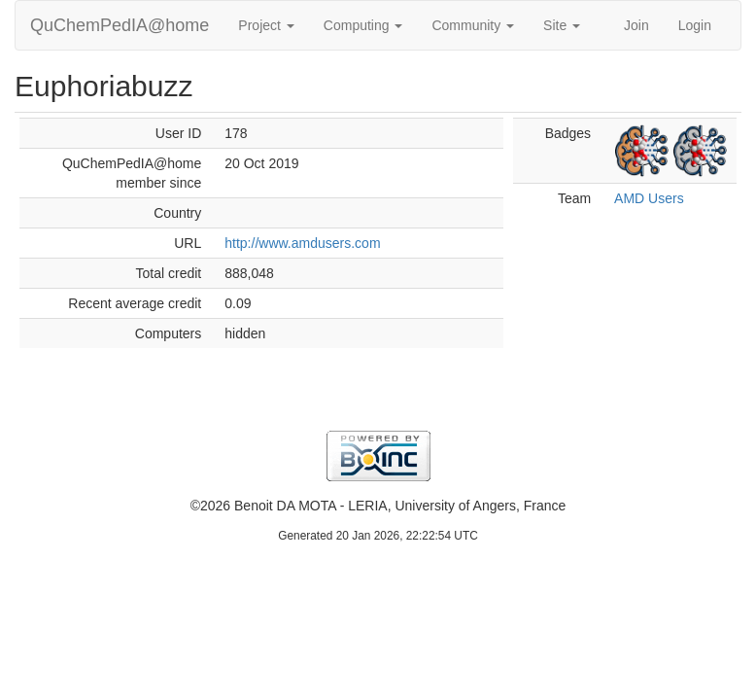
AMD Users (649, 198)
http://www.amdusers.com (302, 243)
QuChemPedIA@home (120, 25)
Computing (363, 25)
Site (562, 25)
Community (473, 25)
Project (266, 25)
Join (636, 25)
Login (695, 25)
